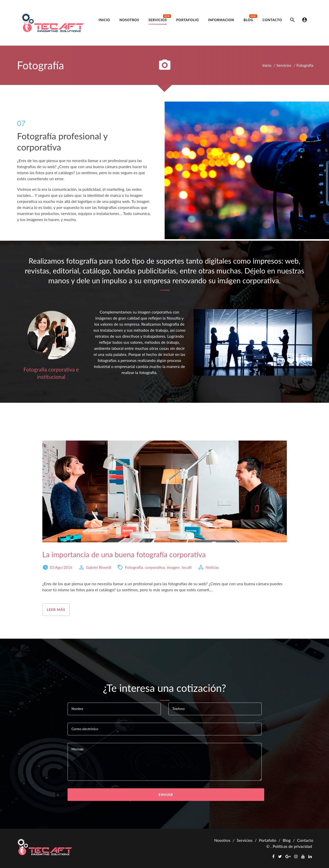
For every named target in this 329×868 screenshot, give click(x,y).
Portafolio (268, 840)
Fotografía (134, 567)
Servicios (284, 65)
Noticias (212, 567)
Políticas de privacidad (292, 846)
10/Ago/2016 (61, 567)
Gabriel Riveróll (99, 567)
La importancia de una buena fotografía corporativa (124, 554)
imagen (173, 567)
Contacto (305, 840)
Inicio (267, 65)
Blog (287, 840)
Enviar (166, 794)
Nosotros (222, 840)
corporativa (155, 567)
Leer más (56, 610)
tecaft (187, 567)
